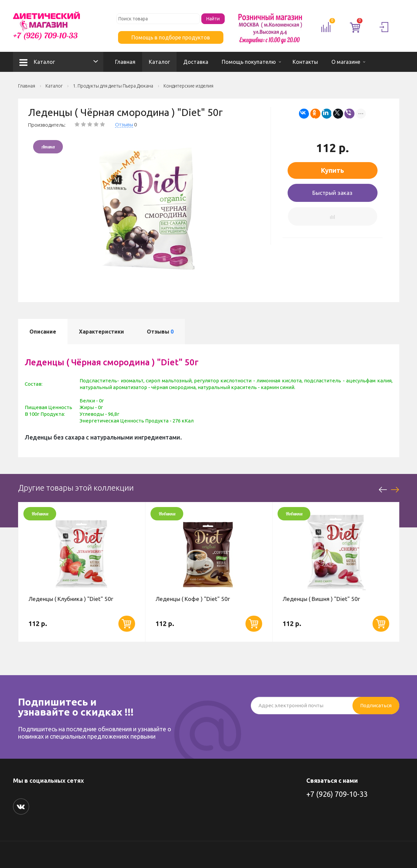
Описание (43, 332)
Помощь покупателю (249, 62)
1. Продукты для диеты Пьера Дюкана (113, 86)
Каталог (37, 62)
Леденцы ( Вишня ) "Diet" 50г (321, 599)
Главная (125, 62)
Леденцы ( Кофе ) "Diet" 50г (193, 599)
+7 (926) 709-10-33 (337, 794)
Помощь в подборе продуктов (171, 37)
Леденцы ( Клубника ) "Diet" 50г (71, 599)
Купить (332, 170)
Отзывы (124, 125)
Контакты (305, 62)
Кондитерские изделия (188, 86)
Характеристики (101, 332)
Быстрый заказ (332, 193)
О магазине (346, 62)
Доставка (196, 62)
